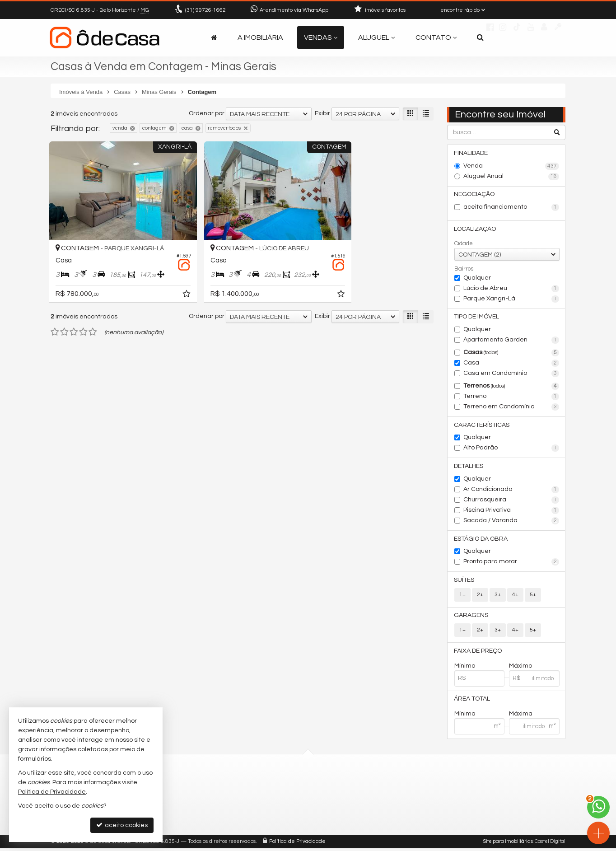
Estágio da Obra (481, 540)
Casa (511, 364)
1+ (462, 596)
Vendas (321, 37)
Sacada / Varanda (511, 522)
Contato (436, 37)
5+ (533, 596)
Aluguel (376, 37)
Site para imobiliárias (508, 844)
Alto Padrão (511, 449)
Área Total (472, 701)
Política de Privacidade (297, 844)
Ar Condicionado (511, 491)
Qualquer (477, 278)
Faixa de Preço (478, 653)
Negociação (475, 195)
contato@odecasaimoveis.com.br (287, 809)
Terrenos (511, 387)
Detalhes (469, 468)
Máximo (520, 668)
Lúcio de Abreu (511, 289)
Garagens (471, 617)
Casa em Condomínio (511, 374)
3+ (498, 596)
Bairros (464, 269)
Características (482, 426)
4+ (515, 596)
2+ (480, 596)
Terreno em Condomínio (511, 408)
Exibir (322, 113)
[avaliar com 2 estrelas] (64, 316)
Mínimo (465, 668)
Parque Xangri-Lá (511, 299)
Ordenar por (207, 113)
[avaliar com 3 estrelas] (74, 316)
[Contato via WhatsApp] (598, 807)
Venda (511, 166)
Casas (511, 354)
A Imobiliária (260, 37)
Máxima (521, 716)
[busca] (480, 37)
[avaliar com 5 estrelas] (93, 316)
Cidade (464, 244)
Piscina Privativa (511, 512)
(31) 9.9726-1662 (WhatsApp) (278, 798)
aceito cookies (122, 825)
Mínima (465, 716)
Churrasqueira (511, 501)
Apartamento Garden (511, 341)
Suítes (464, 582)
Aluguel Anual (511, 177)
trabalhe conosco (262, 820)
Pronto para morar (511, 564)
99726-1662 (205, 10)
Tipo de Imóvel (477, 318)
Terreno (511, 397)
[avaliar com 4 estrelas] (83, 316)
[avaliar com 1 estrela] (55, 316)
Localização (475, 229)
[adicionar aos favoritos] (163, 280)
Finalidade (471, 153)
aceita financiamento (511, 208)
